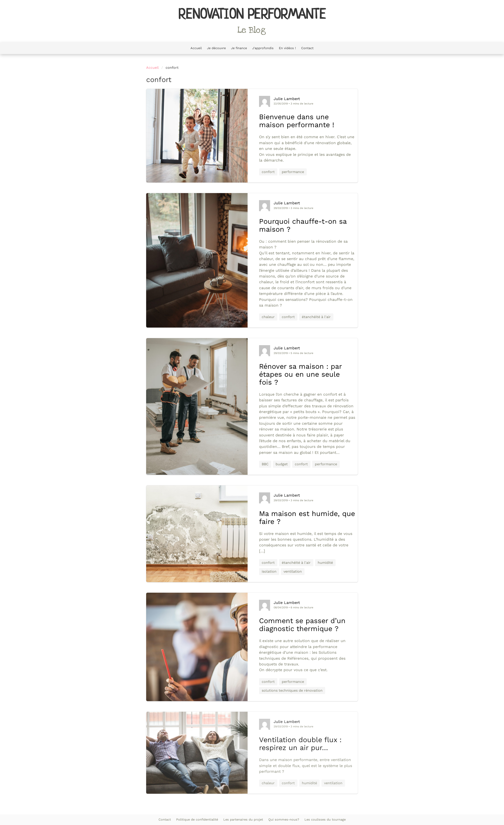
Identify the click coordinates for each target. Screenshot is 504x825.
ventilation (293, 571)
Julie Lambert (287, 99)
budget (282, 464)
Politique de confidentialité (197, 819)
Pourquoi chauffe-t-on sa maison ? (303, 225)
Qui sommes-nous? (284, 819)
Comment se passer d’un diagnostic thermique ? (302, 625)
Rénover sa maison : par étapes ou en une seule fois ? (300, 374)
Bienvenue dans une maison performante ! (297, 121)
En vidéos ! (287, 48)
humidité (325, 563)
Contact (307, 48)
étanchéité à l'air (316, 317)
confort (268, 172)
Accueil (196, 48)
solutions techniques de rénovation (292, 690)
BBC (265, 464)
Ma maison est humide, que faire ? (307, 518)
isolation (269, 571)
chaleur (268, 317)
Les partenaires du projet (243, 819)
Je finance (239, 48)
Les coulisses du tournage (325, 819)
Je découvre (216, 48)
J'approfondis (263, 48)
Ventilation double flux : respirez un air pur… (300, 744)
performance (293, 172)
